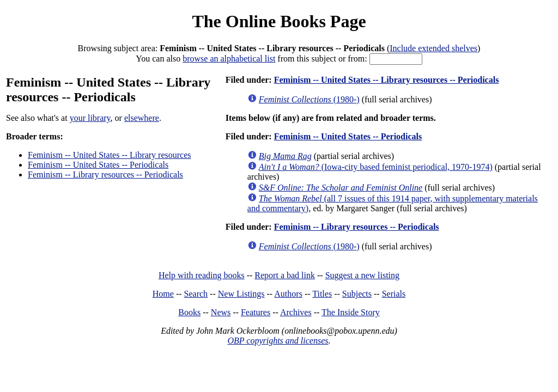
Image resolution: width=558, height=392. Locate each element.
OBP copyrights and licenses (278, 341)
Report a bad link (285, 275)
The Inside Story (351, 312)
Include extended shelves (433, 48)
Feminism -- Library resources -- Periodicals (105, 174)
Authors (288, 294)
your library (90, 118)
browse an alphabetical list (229, 59)
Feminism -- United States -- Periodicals (98, 165)
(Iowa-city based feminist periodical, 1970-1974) (376, 167)
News (221, 312)
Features (256, 312)
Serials (394, 294)
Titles (322, 294)
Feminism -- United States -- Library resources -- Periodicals (387, 80)
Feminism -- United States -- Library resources (109, 155)
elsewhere (142, 118)
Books (189, 312)
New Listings (241, 294)
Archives (296, 312)
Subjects (357, 294)
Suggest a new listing (362, 275)
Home (163, 294)
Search (196, 294)
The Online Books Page (279, 21)
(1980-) (309, 99)
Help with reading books (202, 275)
